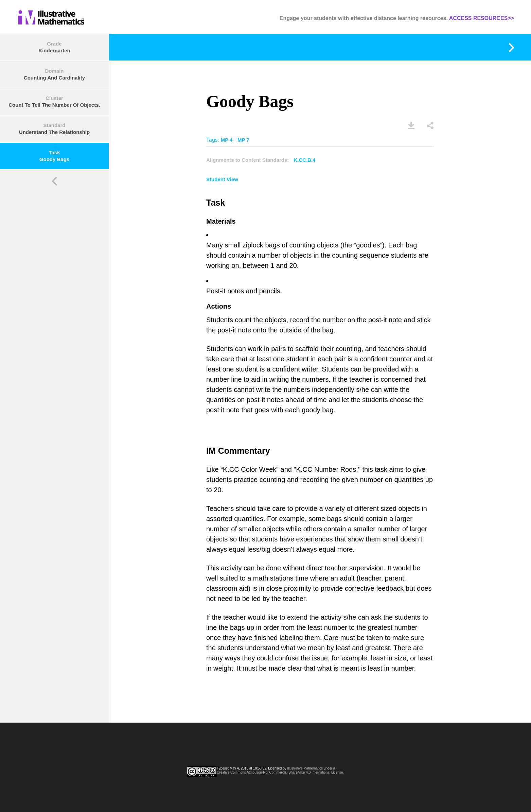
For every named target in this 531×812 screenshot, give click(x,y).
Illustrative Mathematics (305, 768)
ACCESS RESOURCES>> (482, 18)
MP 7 (243, 140)
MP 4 (227, 140)
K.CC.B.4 (305, 160)
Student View (222, 179)
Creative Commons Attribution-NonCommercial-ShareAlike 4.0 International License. (280, 772)
